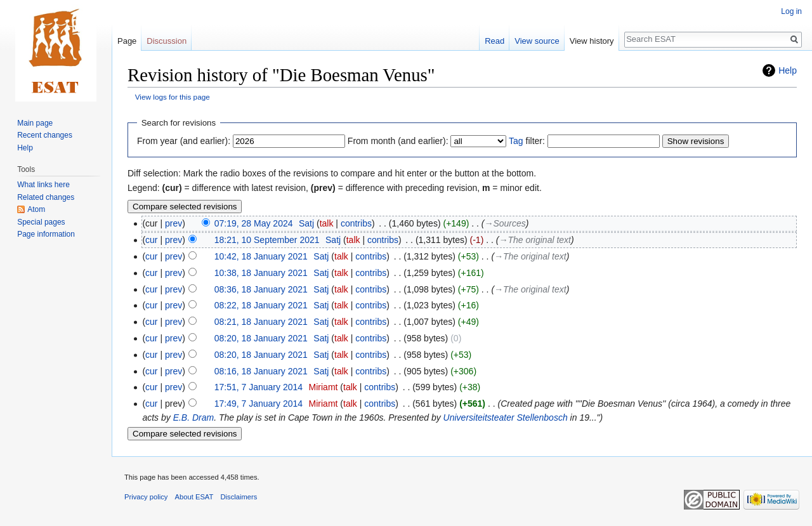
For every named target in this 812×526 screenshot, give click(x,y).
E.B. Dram (194, 418)
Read (494, 41)
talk (327, 223)
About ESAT (194, 497)
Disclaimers (239, 497)
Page (127, 41)
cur (151, 240)
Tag (516, 141)
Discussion (167, 41)
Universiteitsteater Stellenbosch (506, 418)
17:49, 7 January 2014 (259, 404)
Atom (36, 209)
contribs (356, 223)
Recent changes (45, 135)
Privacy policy (146, 497)
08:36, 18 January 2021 (261, 289)
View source (537, 41)
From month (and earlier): (398, 141)
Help (788, 70)
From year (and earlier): (184, 141)
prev (174, 223)
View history (592, 41)
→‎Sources (505, 223)
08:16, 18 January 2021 (261, 371)
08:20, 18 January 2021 (261, 338)
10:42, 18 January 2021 (261, 256)
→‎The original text (535, 240)
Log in (791, 11)
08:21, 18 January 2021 (261, 322)
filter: (527, 141)
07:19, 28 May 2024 (254, 223)
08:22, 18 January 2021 (261, 305)
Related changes (46, 197)
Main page (35, 123)
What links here (43, 185)
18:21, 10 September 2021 (267, 240)
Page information (46, 234)
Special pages (41, 222)
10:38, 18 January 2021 (261, 273)
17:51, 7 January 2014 (259, 387)
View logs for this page (173, 97)
